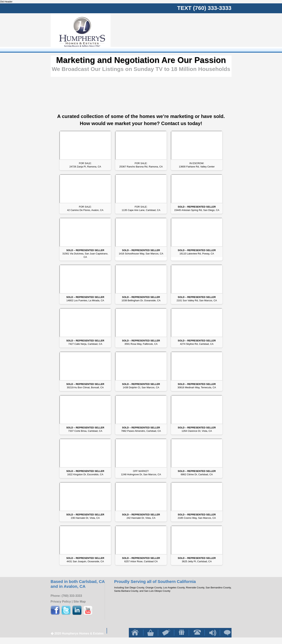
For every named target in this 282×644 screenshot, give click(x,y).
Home (159, 32)
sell (182, 32)
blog (215, 32)
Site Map (79, 602)
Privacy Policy (61, 602)
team (193, 32)
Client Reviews (226, 32)
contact (204, 32)
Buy (170, 32)
